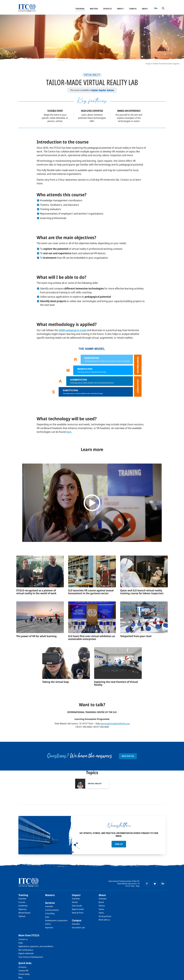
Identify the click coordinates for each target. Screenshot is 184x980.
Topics (101, 913)
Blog (20, 977)
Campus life (23, 970)
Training (80, 9)
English (95, 90)
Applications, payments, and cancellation (36, 946)
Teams (101, 909)
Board (101, 902)
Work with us (104, 920)
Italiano (110, 90)
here (69, 432)
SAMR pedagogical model (73, 330)
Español (102, 90)
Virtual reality (24, 974)
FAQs (21, 943)
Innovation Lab (78, 927)
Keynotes (49, 927)
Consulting (50, 913)
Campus (133, 9)
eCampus (22, 967)
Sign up (119, 844)
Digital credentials (26, 953)
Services (107, 9)
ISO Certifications (26, 950)
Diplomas (22, 909)
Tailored (22, 916)
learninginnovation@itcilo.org (115, 723)
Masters (94, 9)
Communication (52, 910)
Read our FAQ (128, 756)
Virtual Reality (92, 75)
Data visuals (77, 906)
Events (48, 924)
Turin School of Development (31, 957)
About (145, 9)
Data (47, 917)
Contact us (23, 939)
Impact (120, 9)
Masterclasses (24, 913)
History (102, 906)
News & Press (78, 913)
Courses (22, 902)
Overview (22, 899)
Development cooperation (56, 920)
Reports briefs (78, 909)
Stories (75, 902)
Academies (23, 906)
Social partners (105, 916)
